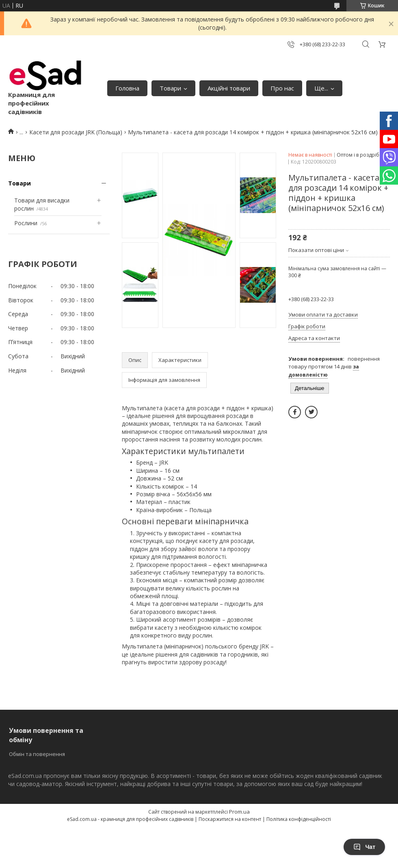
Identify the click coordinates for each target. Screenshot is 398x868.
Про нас (282, 88)
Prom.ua (239, 812)
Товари (170, 88)
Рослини (26, 223)
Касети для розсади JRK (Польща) (76, 132)
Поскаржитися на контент (230, 819)
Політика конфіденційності (299, 819)
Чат (364, 847)
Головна (127, 88)
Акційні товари (229, 88)
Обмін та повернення (37, 754)
